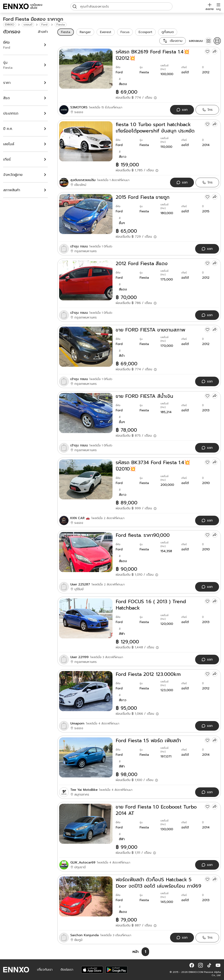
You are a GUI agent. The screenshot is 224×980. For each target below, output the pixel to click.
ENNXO (10, 25)
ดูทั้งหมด (168, 32)
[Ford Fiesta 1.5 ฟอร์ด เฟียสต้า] (86, 757)
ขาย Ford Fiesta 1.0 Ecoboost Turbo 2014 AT (156, 810)
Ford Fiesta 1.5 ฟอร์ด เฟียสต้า (148, 741)
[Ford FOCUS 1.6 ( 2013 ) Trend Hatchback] (86, 618)
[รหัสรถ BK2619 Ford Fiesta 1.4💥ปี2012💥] (86, 69)
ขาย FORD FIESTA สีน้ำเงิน (144, 396)
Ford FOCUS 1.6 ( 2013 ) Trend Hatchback (151, 605)
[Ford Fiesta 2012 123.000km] (86, 691)
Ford (44, 25)
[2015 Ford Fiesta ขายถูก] (86, 214)
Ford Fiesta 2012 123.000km (148, 674)
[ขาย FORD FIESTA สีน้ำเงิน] (86, 413)
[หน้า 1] (145, 952)
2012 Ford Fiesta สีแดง (142, 264)
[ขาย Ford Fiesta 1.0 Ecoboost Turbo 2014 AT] (86, 824)
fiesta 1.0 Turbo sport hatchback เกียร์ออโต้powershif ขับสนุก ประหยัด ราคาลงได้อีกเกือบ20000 (155, 128)
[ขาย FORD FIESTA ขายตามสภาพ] (86, 347)
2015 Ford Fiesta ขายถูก (143, 197)
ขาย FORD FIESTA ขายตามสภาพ (151, 330)
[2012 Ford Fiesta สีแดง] (86, 280)
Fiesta (61, 25)
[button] (192, 965)
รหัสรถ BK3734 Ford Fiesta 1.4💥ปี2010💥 (153, 466)
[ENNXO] (16, 6)
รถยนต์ (28, 25)
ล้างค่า (43, 32)
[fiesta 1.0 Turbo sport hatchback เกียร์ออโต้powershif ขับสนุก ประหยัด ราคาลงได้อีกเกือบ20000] (86, 141)
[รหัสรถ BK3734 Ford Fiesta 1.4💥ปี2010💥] (86, 479)
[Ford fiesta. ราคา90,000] (86, 552)
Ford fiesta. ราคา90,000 (143, 535)
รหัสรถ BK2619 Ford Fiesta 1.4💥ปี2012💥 (153, 55)
